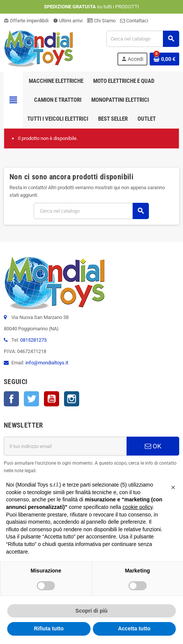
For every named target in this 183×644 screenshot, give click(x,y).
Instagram (72, 399)
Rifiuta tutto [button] (49, 628)
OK (153, 446)
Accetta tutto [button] (134, 628)
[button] (173, 487)
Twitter (31, 399)
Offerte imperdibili (26, 21)
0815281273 (33, 340)
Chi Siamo (101, 21)
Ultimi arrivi (68, 21)
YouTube (52, 399)
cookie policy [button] (137, 507)
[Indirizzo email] (65, 446)
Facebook (11, 399)
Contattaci (134, 21)
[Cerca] (143, 39)
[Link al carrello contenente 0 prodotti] (164, 59)
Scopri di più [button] (91, 611)
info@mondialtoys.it (47, 363)
